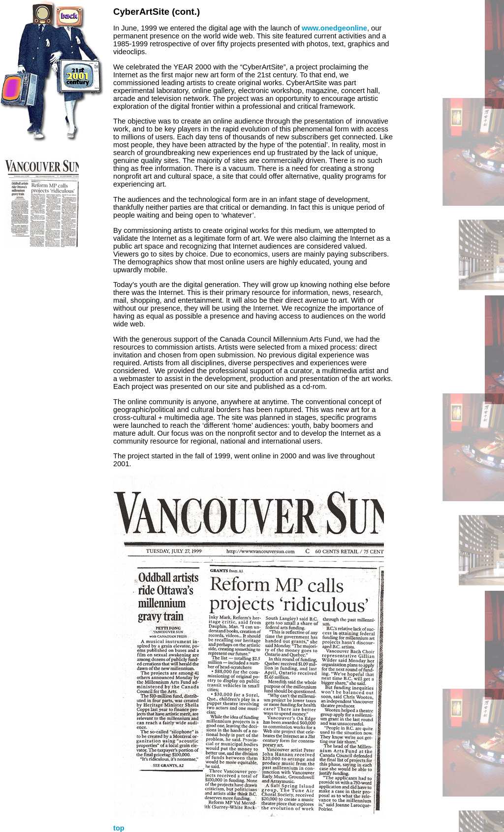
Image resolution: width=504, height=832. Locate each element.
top (119, 828)
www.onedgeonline (334, 28)
